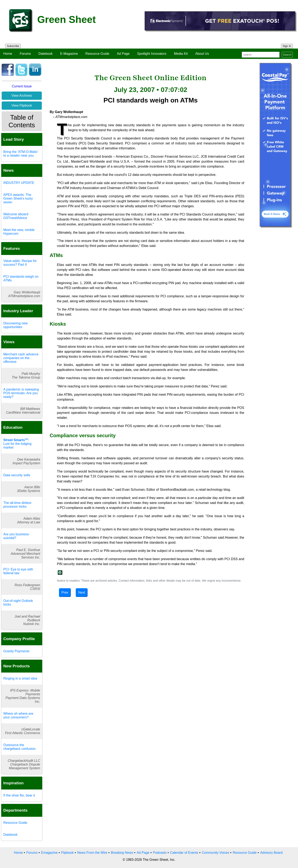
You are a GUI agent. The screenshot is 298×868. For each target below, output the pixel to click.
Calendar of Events (184, 853)
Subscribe (13, 46)
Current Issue (22, 86)
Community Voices (216, 853)
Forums (25, 54)
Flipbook (67, 853)
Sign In (287, 46)
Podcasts (160, 853)
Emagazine (49, 853)
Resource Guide (97, 54)
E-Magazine (69, 54)
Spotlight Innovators (152, 54)
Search (287, 55)
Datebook (46, 54)
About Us (202, 54)
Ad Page (123, 54)
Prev (65, 592)
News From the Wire (92, 853)
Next (82, 592)
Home (8, 54)
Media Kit (181, 54)
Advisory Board (271, 853)
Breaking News (122, 853)
